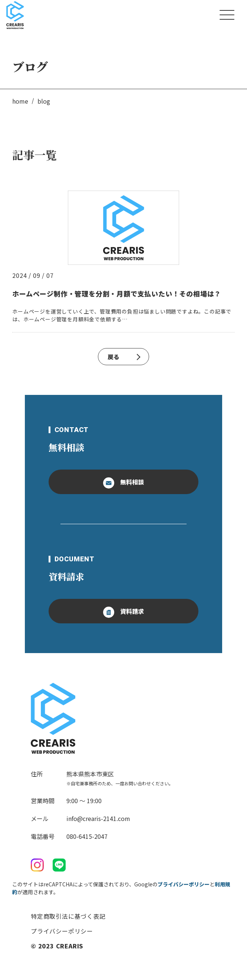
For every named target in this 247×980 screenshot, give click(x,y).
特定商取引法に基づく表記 (68, 916)
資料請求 (124, 612)
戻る (124, 357)
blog (44, 101)
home (20, 101)
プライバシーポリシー (184, 884)
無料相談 (124, 483)
